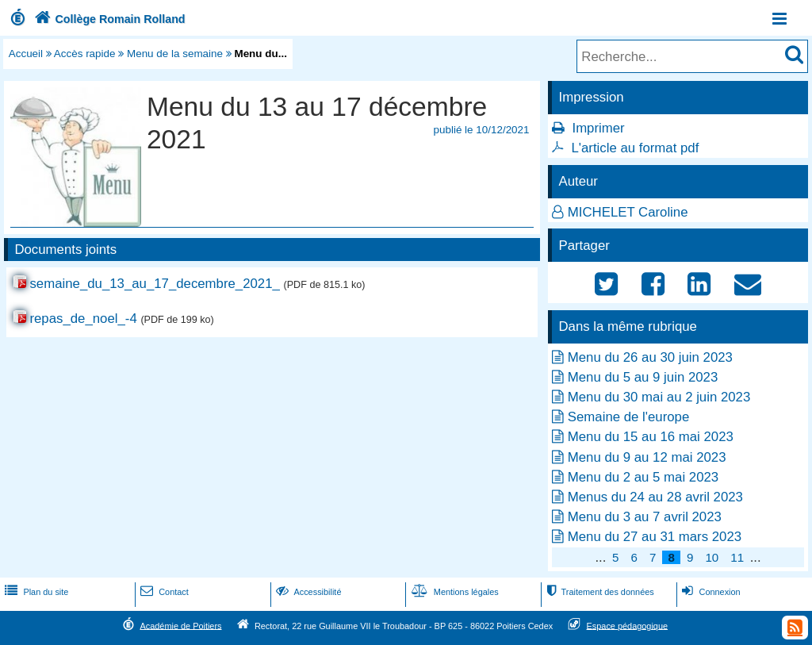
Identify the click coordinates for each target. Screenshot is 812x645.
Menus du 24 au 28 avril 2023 (655, 497)
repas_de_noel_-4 (83, 319)
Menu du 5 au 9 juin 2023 (643, 377)
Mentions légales (454, 592)
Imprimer (598, 128)
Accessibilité (307, 592)
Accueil (26, 54)
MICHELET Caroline (628, 212)
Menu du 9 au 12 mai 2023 (647, 457)
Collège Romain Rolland (108, 19)
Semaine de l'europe (628, 417)
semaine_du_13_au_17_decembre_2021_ (154, 284)
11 (737, 557)
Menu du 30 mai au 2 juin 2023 (659, 397)
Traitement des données (598, 592)
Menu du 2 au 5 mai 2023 (643, 477)
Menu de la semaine (175, 54)
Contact (163, 592)
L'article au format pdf (635, 148)
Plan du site (35, 592)
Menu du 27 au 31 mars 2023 (655, 537)
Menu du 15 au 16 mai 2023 (651, 437)
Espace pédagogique (628, 625)
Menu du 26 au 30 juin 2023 (650, 357)
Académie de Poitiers (180, 625)
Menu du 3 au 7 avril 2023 (645, 517)
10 (712, 557)
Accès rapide (85, 54)
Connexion (709, 592)
